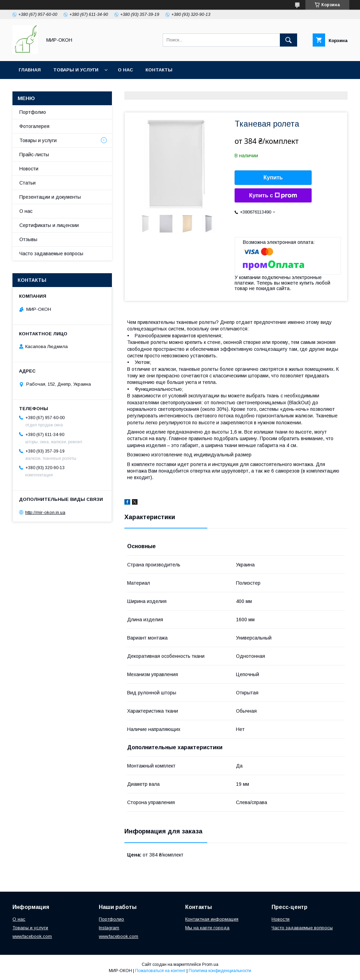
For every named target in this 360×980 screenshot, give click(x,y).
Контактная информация (212, 919)
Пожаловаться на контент (160, 971)
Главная (30, 70)
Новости (29, 169)
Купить (273, 177)
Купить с (273, 196)
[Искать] (288, 40)
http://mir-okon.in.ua (45, 512)
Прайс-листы (34, 155)
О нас (125, 70)
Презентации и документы (50, 197)
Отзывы (28, 239)
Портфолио (33, 112)
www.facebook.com (32, 936)
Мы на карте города (207, 928)
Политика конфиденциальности (220, 971)
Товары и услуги (76, 70)
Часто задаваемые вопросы (51, 254)
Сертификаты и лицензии (49, 225)
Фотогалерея (34, 126)
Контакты (159, 70)
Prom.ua (210, 964)
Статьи (27, 183)
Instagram (109, 928)
